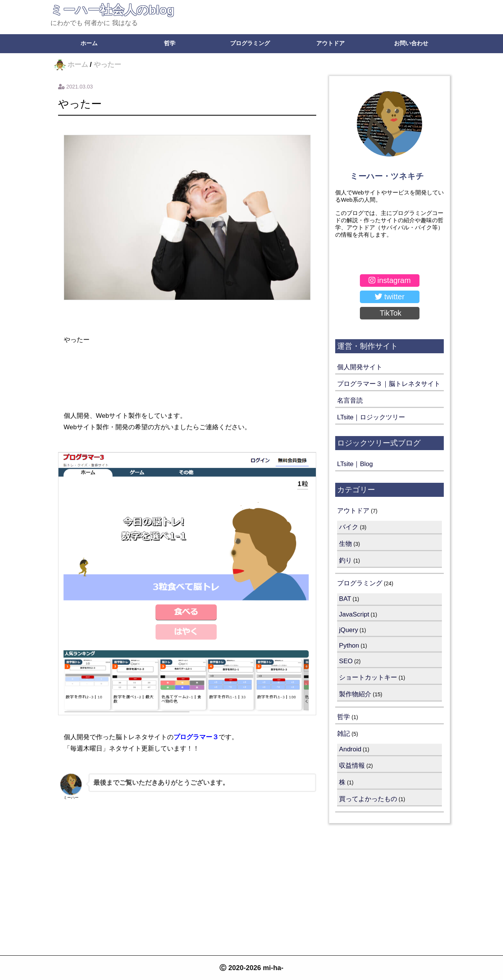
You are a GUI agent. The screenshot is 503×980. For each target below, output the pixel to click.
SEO (346, 661)
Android (350, 749)
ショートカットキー (368, 677)
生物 (345, 544)
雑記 (344, 734)
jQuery (348, 630)
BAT (345, 599)
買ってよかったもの (368, 799)
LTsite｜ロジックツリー (371, 417)
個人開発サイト (360, 367)
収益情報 (352, 766)
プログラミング (250, 43)
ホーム (89, 43)
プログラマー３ (196, 737)
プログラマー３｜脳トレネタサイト (389, 384)
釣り (345, 560)
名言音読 (350, 401)
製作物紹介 (355, 694)
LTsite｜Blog (355, 464)
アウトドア (330, 43)
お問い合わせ (411, 43)
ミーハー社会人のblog (113, 10)
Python (349, 646)
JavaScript (354, 614)
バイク (349, 527)
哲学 (170, 43)
